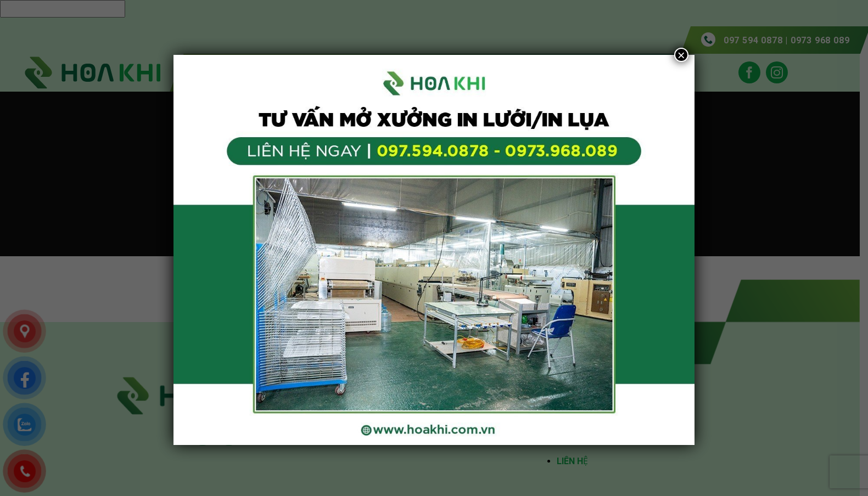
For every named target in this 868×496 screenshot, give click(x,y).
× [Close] (681, 55)
